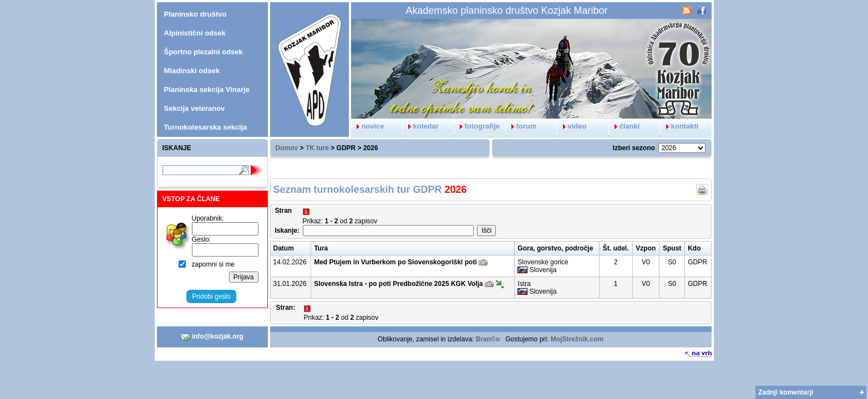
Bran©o (488, 339)
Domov (287, 148)
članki (625, 126)
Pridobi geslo (211, 296)
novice (368, 126)
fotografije (477, 126)
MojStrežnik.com (577, 339)
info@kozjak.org (212, 337)
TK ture (317, 148)
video (572, 126)
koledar (421, 126)
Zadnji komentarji (786, 392)
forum (521, 126)
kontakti (680, 126)
